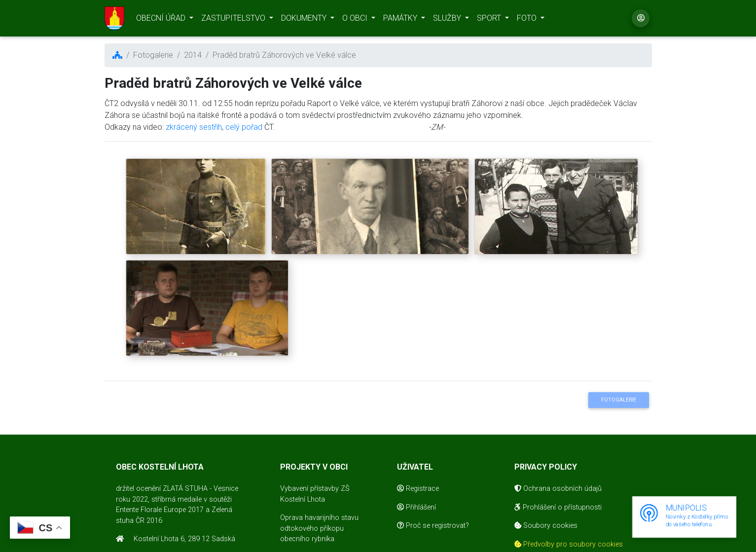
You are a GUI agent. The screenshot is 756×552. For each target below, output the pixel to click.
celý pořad (244, 127)
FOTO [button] (528, 20)
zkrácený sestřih (194, 127)
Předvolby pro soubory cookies (569, 544)
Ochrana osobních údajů (558, 489)
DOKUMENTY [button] (305, 20)
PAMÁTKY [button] (401, 20)
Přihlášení (416, 507)
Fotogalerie (619, 400)
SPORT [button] (490, 20)
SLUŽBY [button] (448, 20)
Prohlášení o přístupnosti (558, 507)
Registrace (418, 489)
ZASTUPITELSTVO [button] (234, 20)
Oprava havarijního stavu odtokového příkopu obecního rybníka (319, 528)
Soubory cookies (546, 526)
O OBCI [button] (356, 20)
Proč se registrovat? (433, 526)
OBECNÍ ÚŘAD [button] (162, 20)
